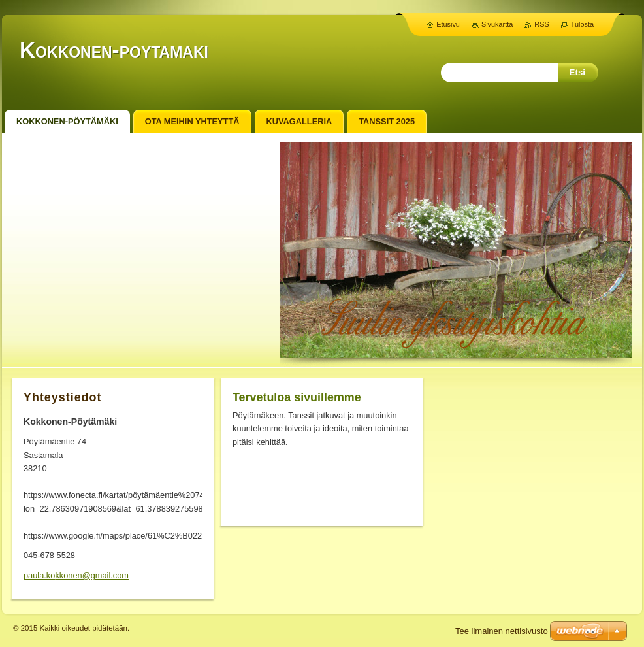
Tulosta (582, 24)
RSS (541, 24)
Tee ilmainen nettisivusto (502, 631)
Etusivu (448, 24)
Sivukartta (497, 24)
